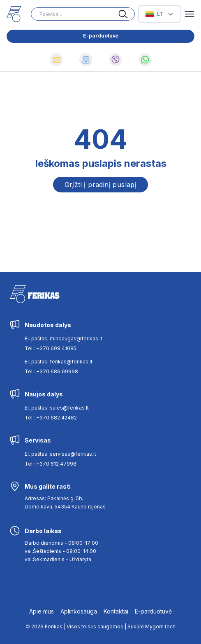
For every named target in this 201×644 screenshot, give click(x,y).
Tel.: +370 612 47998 (51, 464)
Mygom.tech (160, 626)
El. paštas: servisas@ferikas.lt (60, 454)
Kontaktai (116, 611)
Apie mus (42, 611)
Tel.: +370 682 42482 (51, 418)
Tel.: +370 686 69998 (51, 371)
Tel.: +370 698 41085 (51, 348)
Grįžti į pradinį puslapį (101, 185)
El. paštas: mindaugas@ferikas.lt (64, 338)
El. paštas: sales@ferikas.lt (57, 408)
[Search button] (127, 14)
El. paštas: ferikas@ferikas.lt (59, 362)
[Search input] (83, 14)
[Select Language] (160, 14)
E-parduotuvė (101, 36)
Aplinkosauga (79, 611)
